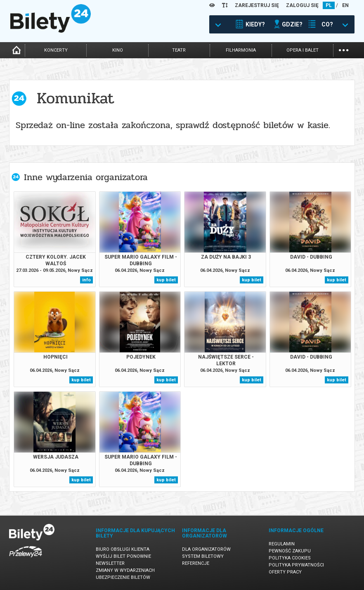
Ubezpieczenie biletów (123, 577)
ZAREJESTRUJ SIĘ (257, 5)
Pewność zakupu (290, 551)
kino (118, 50)
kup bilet (166, 280)
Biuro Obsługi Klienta (123, 549)
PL (329, 5)
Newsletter (110, 563)
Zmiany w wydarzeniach (125, 570)
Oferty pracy (285, 572)
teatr (179, 50)
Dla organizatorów (206, 549)
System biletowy (203, 556)
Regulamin (282, 544)
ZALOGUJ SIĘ (302, 5)
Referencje (196, 563)
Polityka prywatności (296, 565)
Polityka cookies (290, 558)
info (86, 280)
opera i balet (303, 50)
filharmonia (241, 50)
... (344, 49)
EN (345, 5)
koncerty (56, 50)
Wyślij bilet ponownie (123, 556)
